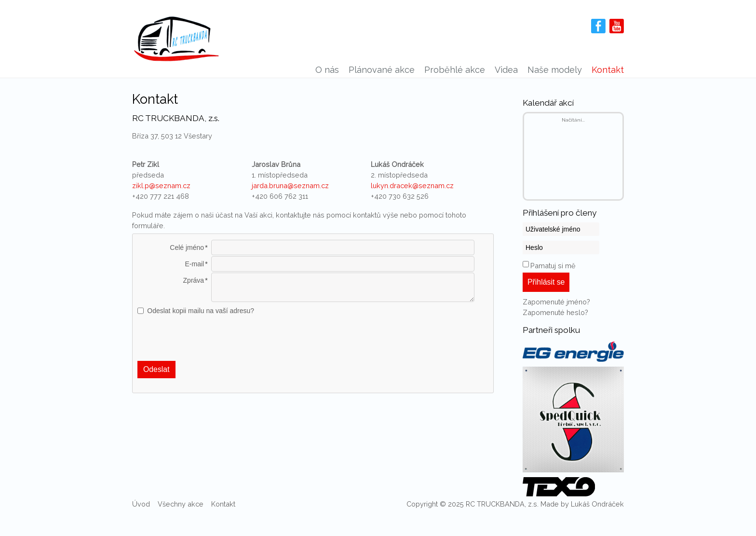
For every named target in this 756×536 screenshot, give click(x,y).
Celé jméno (187, 247)
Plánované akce (382, 70)
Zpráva (194, 280)
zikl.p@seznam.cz (161, 186)
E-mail (194, 264)
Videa (506, 70)
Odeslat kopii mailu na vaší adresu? (201, 311)
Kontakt (608, 70)
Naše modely (555, 70)
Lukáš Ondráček (597, 504)
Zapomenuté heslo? (555, 312)
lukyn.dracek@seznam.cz (412, 186)
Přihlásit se (546, 282)
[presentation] (313, 338)
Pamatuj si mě (553, 266)
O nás (327, 70)
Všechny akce (181, 504)
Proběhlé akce (455, 70)
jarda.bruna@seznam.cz (290, 186)
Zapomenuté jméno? (556, 302)
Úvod (141, 504)
